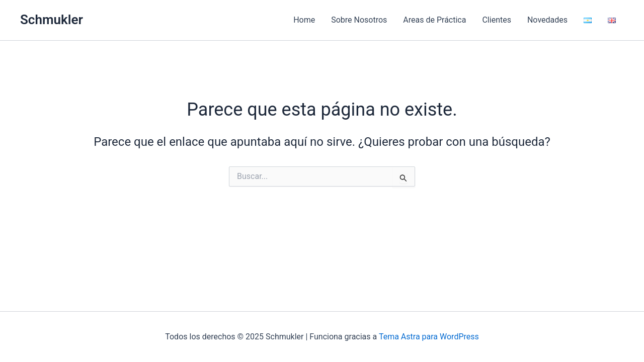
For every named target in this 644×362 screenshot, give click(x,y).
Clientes (497, 20)
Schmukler (52, 20)
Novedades (547, 20)
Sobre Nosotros (359, 20)
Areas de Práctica (434, 20)
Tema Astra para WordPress (429, 337)
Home (304, 20)
